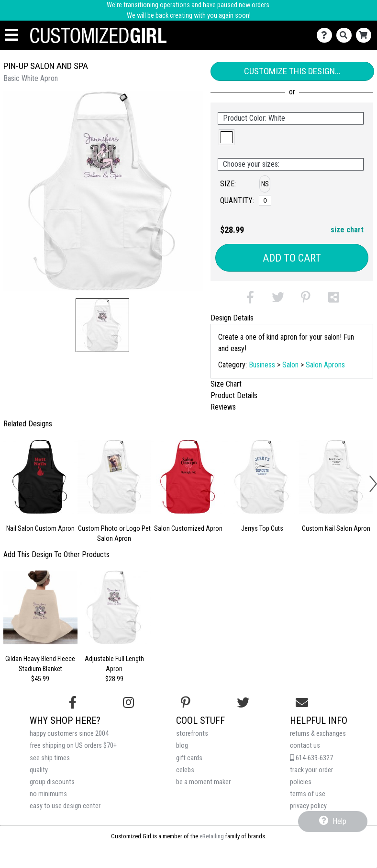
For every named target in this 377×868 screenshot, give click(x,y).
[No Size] (265, 200)
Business (262, 365)
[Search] (346, 35)
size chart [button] (347, 230)
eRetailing (212, 836)
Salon (290, 365)
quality (39, 770)
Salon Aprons (325, 365)
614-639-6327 (311, 758)
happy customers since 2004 (69, 734)
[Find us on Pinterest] (186, 703)
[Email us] (302, 703)
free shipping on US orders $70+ (73, 746)
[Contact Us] (327, 35)
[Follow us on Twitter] (243, 703)
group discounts (52, 782)
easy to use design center (65, 806)
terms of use (308, 794)
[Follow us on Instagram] (128, 703)
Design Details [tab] (232, 318)
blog (182, 746)
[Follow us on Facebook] (73, 703)
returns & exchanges (318, 734)
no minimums (48, 794)
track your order (311, 770)
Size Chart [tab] (226, 384)
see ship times (50, 758)
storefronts (192, 734)
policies (301, 782)
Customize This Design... (292, 71)
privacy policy (308, 806)
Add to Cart (292, 258)
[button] (102, 325)
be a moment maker (203, 782)
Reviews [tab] (223, 407)
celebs (185, 770)
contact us (305, 746)
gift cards (189, 758)
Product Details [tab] (234, 395)
